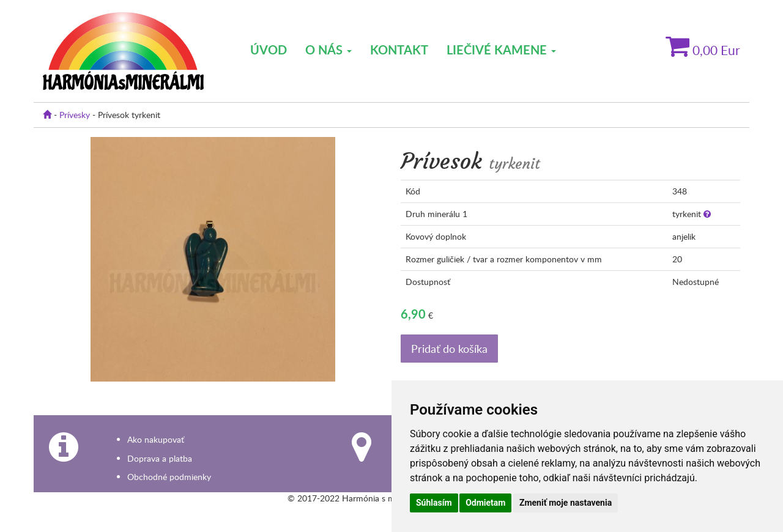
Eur (703, 50)
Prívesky (75, 115)
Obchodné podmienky (169, 477)
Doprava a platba (160, 458)
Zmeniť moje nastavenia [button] (566, 503)
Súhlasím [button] (434, 503)
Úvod (269, 50)
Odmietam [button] (485, 503)
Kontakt (399, 50)
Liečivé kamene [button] (501, 50)
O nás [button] (328, 50)
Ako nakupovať (156, 439)
